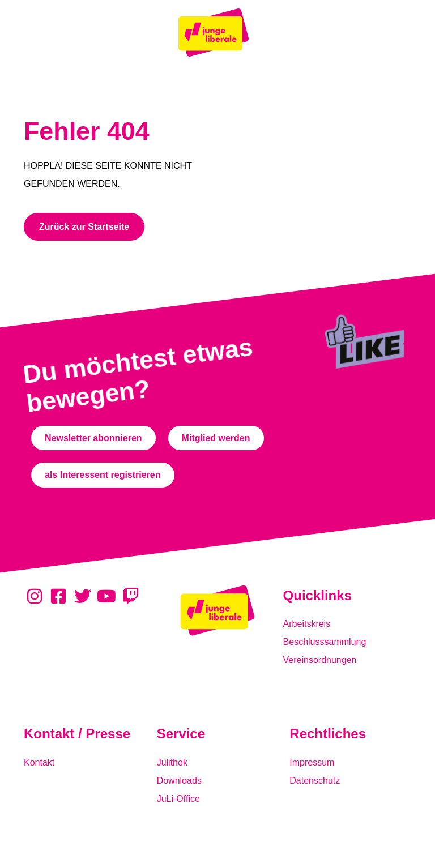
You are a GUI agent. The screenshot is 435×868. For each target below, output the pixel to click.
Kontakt (39, 762)
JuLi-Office (178, 799)
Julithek (172, 762)
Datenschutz (315, 781)
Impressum (312, 762)
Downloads (179, 781)
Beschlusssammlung (325, 642)
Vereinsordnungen (320, 660)
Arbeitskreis (307, 624)
